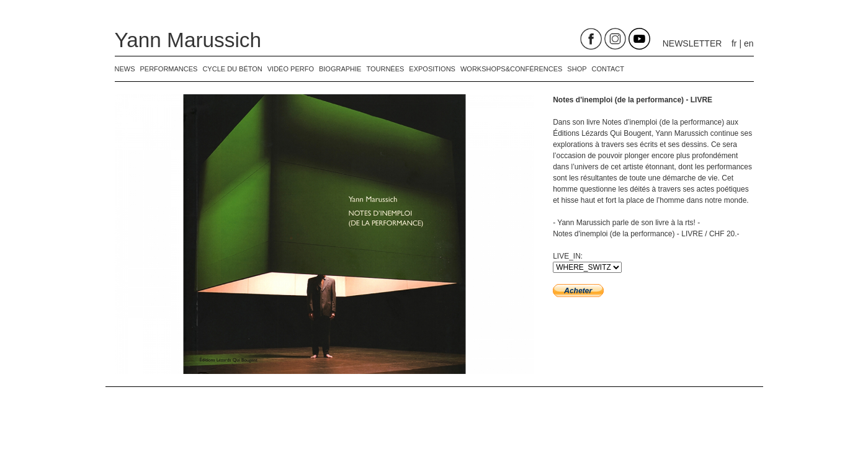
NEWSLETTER (692, 43)
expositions (432, 69)
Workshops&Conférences (511, 69)
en (749, 43)
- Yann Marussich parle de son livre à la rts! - (626, 223)
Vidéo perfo (291, 69)
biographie (340, 69)
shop (577, 69)
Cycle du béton (232, 69)
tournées (385, 69)
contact (608, 69)
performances (169, 69)
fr (734, 43)
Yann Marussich (188, 40)
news (125, 69)
